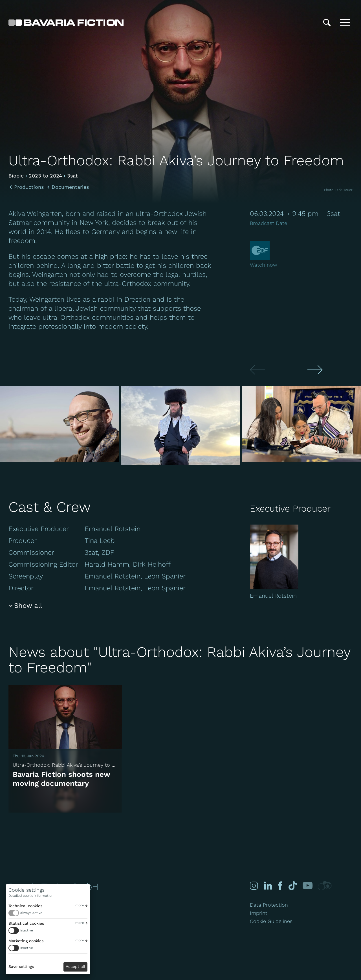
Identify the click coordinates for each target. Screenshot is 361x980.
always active (31, 913)
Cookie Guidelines (271, 921)
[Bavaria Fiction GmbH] (66, 23)
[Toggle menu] (345, 23)
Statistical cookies (26, 923)
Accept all (75, 966)
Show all (28, 606)
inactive (27, 930)
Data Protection (269, 905)
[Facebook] (279, 886)
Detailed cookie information (31, 896)
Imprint (259, 913)
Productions (29, 187)
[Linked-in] (268, 886)
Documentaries (70, 187)
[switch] (48, 913)
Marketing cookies (26, 941)
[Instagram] (254, 886)
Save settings (21, 966)
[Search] (327, 23)
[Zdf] (260, 251)
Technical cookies (25, 906)
